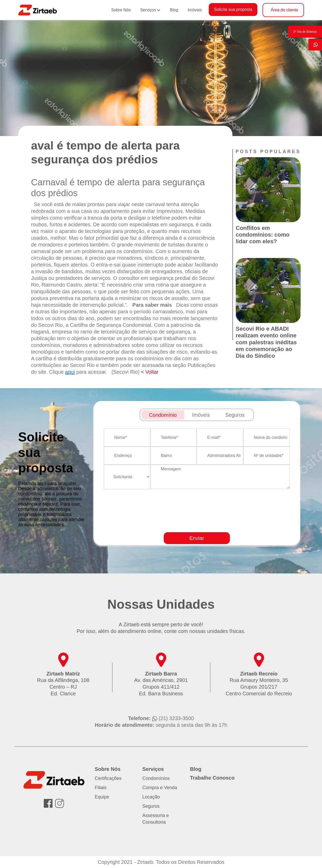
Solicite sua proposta (233, 9)
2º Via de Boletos (305, 32)
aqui (70, 372)
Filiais (101, 788)
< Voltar (150, 372)
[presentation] (214, 525)
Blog (174, 10)
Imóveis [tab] (201, 415)
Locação (151, 797)
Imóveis (195, 10)
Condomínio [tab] (163, 415)
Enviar (197, 538)
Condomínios (156, 778)
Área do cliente (285, 10)
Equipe (102, 797)
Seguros (151, 806)
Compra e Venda (160, 788)
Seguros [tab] (235, 415)
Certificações (108, 778)
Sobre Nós (121, 10)
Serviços (148, 10)
